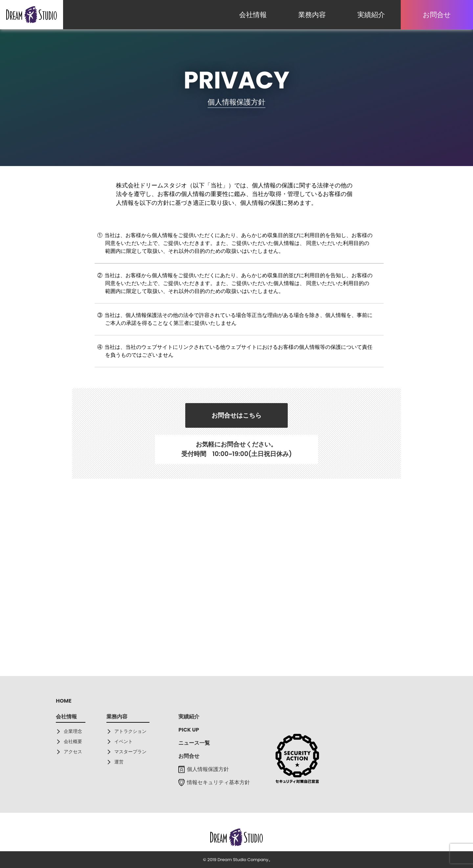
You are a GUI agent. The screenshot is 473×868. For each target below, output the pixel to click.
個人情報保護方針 (204, 769)
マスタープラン (130, 752)
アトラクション (130, 731)
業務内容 (312, 15)
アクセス (73, 752)
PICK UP (189, 730)
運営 (119, 762)
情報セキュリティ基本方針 (214, 782)
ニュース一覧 (194, 743)
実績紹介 (371, 15)
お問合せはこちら (236, 415)
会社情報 (253, 15)
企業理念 (73, 731)
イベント (124, 741)
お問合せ (437, 15)
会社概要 (73, 741)
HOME (64, 701)
